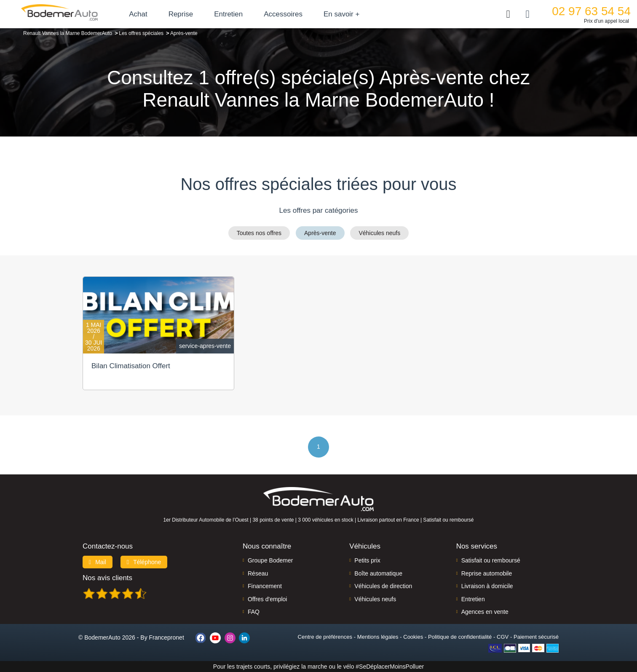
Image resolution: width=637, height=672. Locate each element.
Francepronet (167, 637)
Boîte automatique (378, 573)
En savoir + (342, 14)
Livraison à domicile (487, 586)
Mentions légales (378, 637)
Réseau (258, 573)
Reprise (181, 14)
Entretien (229, 14)
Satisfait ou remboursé (491, 560)
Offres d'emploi (267, 599)
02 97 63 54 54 (591, 11)
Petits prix (367, 560)
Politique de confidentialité (460, 637)
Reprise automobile (487, 573)
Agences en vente (485, 612)
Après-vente (320, 233)
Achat (138, 14)
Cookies (413, 637)
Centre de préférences (325, 637)
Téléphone (144, 562)
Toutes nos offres (259, 233)
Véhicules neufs (379, 233)
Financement (265, 586)
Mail (98, 562)
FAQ (254, 612)
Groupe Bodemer (270, 560)
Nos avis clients (107, 578)
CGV (503, 637)
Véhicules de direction (383, 586)
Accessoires (284, 14)
